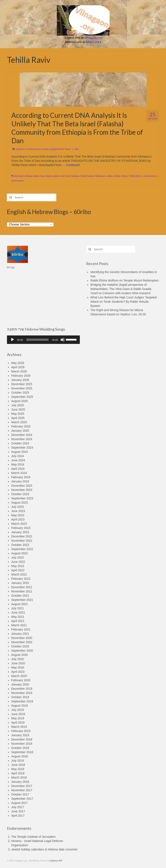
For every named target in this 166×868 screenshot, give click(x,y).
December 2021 (22, 587)
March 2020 (19, 676)
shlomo (125, 176)
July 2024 (18, 456)
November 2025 (22, 388)
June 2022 (18, 562)
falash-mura (39, 176)
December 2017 (22, 786)
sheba (117, 176)
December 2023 (22, 486)
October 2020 (20, 646)
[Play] (12, 340)
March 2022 (19, 574)
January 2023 (20, 532)
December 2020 (22, 638)
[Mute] (63, 340)
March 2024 (19, 473)
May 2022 (18, 566)
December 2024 (22, 435)
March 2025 (19, 422)
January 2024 (20, 481)
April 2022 (18, 570)
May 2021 (18, 617)
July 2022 (18, 558)
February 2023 (21, 528)
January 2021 (20, 634)
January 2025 (20, 431)
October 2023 (20, 494)
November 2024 (22, 439)
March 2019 (19, 727)
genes (56, 176)
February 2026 (21, 376)
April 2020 (18, 672)
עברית (11, 267)
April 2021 (18, 621)
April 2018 (18, 773)
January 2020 (20, 684)
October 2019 (20, 697)
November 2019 (22, 693)
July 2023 (18, 507)
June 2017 (18, 811)
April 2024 (18, 469)
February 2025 (21, 426)
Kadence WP (56, 861)
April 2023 (18, 519)
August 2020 (20, 655)
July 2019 (18, 710)
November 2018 (22, 744)
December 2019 (22, 689)
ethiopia (28, 176)
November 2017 (22, 790)
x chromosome (149, 176)
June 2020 (18, 663)
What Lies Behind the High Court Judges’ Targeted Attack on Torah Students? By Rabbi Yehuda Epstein (124, 302)
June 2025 (18, 409)
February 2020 (21, 680)
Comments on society (37, 149)
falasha (49, 176)
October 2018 (20, 748)
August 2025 (20, 401)
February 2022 (21, 579)
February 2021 (21, 629)
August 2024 (20, 452)
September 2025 (22, 397)
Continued (73, 165)
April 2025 (18, 418)
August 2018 (20, 756)
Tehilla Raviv (135, 176)
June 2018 (18, 765)
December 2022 (22, 536)
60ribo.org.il (93, 42)
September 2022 (22, 549)
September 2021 (22, 600)
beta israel (19, 176)
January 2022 (20, 583)
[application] (43, 340)
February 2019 (21, 731)
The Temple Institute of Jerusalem (33, 837)
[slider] (38, 340)
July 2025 (18, 405)
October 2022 (20, 545)
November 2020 (22, 642)
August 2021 (20, 604)
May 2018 (18, 769)
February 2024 (21, 477)
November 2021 (22, 591)
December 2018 (22, 739)
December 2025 (22, 384)
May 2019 (18, 718)
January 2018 (20, 782)
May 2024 (18, 464)
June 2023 (18, 511)
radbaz (110, 176)
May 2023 (18, 515)
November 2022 (22, 541)
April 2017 (18, 816)
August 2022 (20, 553)
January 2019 (20, 735)
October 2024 (20, 443)
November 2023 (22, 490)
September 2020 (22, 651)
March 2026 (19, 371)
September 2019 (22, 701)
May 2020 (18, 667)
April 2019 (18, 722)
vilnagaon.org (93, 38)
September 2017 (22, 799)
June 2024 (18, 460)
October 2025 (20, 393)
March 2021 (19, 625)
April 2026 (18, 367)
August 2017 (20, 803)
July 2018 (18, 761)
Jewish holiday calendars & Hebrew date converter (44, 849)
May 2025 (18, 414)
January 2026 (20, 380)
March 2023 (19, 524)
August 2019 (20, 706)
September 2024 (22, 448)
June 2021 (18, 613)
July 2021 (18, 608)
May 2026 (18, 363)
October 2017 (20, 794)
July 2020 (18, 659)
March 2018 (19, 777)
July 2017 (18, 807)
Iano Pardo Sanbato (70, 176)
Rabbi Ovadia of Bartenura (93, 176)
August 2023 (20, 503)
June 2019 (18, 714)
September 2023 (22, 498)
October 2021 (20, 596)
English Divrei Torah (60, 149)
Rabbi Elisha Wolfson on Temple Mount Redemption (124, 280)
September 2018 (22, 752)
